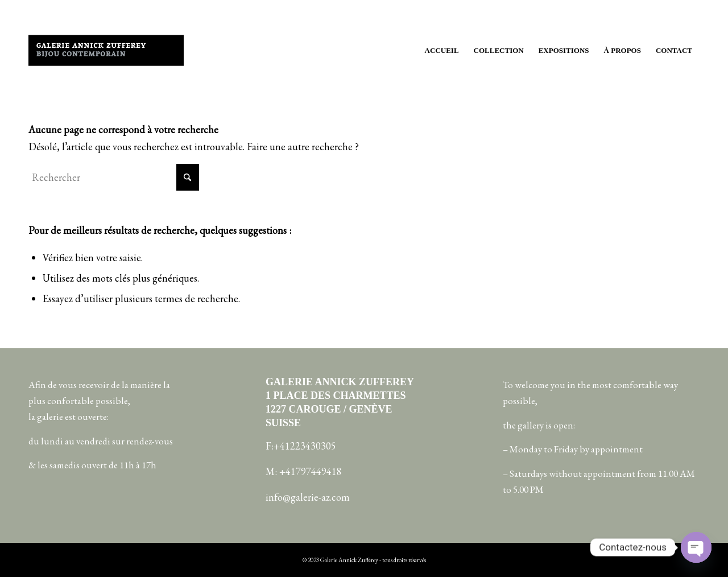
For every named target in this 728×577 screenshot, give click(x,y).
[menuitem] (442, 51)
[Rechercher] (114, 177)
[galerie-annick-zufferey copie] (106, 51)
